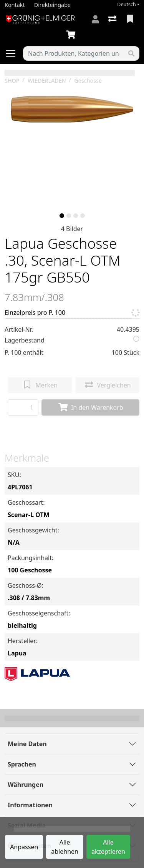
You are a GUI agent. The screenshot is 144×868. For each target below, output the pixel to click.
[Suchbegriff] (74, 53)
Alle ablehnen (65, 847)
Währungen (26, 785)
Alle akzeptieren (108, 847)
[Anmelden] (95, 19)
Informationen (30, 805)
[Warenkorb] (72, 35)
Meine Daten (27, 744)
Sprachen (22, 764)
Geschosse (88, 81)
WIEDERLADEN (47, 81)
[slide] (62, 216)
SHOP (12, 81)
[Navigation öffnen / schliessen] (14, 53)
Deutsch (127, 4)
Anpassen (24, 847)
